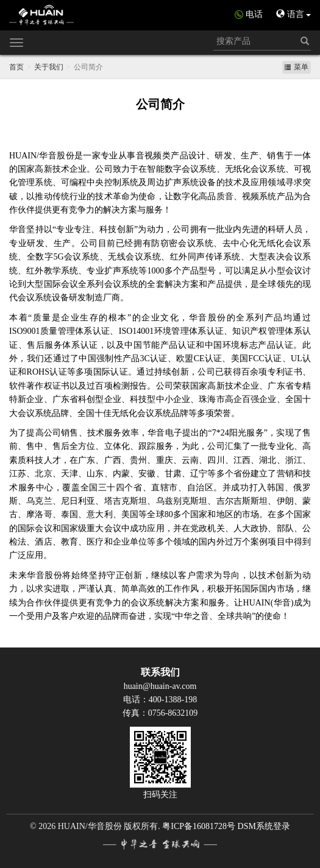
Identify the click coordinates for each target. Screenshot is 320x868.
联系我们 (160, 672)
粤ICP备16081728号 (199, 826)
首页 (16, 67)
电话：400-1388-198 (160, 700)
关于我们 (49, 67)
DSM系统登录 (264, 826)
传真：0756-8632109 (160, 713)
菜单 (297, 67)
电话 (254, 14)
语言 (293, 14)
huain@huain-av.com (160, 686)
